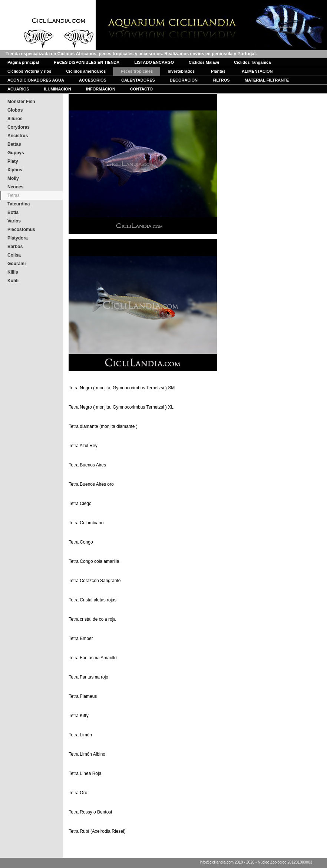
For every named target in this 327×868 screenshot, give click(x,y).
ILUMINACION (58, 89)
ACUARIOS (18, 89)
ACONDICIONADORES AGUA (36, 80)
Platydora (18, 238)
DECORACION (184, 80)
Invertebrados (181, 71)
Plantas (218, 71)
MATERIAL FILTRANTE (267, 80)
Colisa (14, 255)
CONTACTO (141, 89)
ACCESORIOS (93, 80)
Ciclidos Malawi (204, 62)
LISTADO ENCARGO (154, 62)
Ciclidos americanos (86, 71)
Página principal (23, 62)
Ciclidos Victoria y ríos (29, 71)
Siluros (15, 119)
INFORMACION (101, 89)
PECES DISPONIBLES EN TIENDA (87, 62)
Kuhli (13, 281)
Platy (13, 161)
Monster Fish (21, 102)
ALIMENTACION (257, 71)
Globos (15, 110)
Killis (13, 272)
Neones (15, 187)
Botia (13, 212)
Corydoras (19, 127)
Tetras (14, 195)
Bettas (14, 144)
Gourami (16, 264)
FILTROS (221, 80)
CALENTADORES (138, 80)
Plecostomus (21, 230)
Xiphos (15, 170)
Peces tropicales (137, 71)
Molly (13, 178)
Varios (14, 221)
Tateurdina (19, 204)
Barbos (15, 247)
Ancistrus (18, 136)
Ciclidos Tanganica (252, 62)
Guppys (16, 153)
